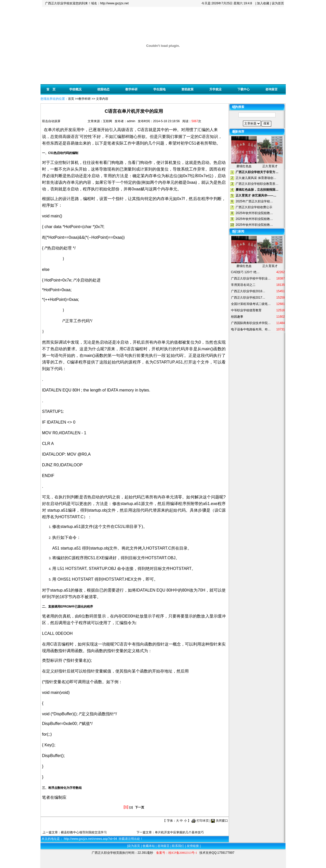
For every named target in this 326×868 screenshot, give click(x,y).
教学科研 (131, 89)
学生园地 (159, 89)
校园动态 (103, 89)
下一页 (140, 807)
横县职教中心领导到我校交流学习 (84, 832)
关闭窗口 (222, 821)
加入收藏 (263, 3)
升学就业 (215, 89)
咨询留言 (271, 89)
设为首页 (278, 3)
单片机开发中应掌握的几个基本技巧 (179, 832)
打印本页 (203, 821)
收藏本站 (149, 846)
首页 (71, 99)
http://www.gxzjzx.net (114, 3)
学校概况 (75, 89)
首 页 (51, 89)
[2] (131, 807)
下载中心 (243, 89)
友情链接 (193, 846)
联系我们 (178, 846)
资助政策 (187, 89)
